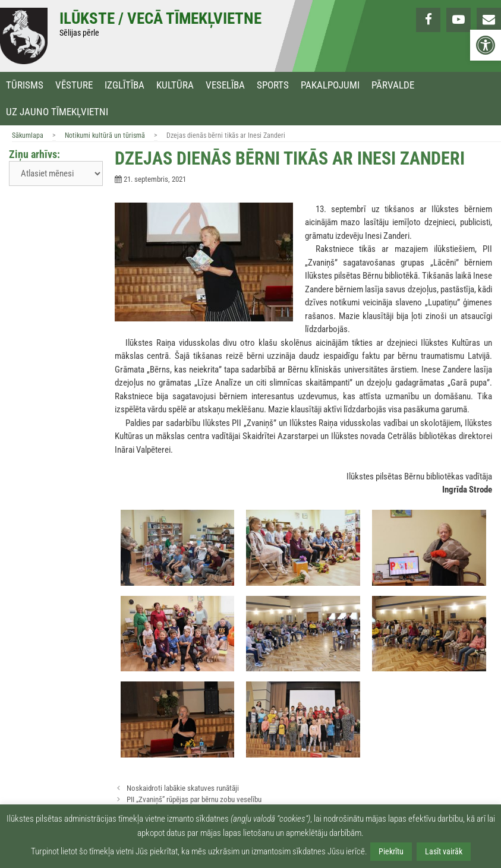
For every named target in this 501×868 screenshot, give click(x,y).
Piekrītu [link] (391, 851)
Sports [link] (273, 85)
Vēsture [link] (74, 85)
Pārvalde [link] (393, 85)
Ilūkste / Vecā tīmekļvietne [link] (160, 18)
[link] (486, 45)
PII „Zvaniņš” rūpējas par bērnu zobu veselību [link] (194, 799)
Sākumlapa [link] (28, 135)
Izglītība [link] (125, 85)
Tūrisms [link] (25, 85)
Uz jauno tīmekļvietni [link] (57, 112)
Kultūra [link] (175, 85)
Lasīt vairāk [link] (444, 851)
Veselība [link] (225, 85)
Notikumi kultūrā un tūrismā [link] (105, 135)
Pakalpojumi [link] (330, 85)
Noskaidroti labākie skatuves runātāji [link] (183, 788)
